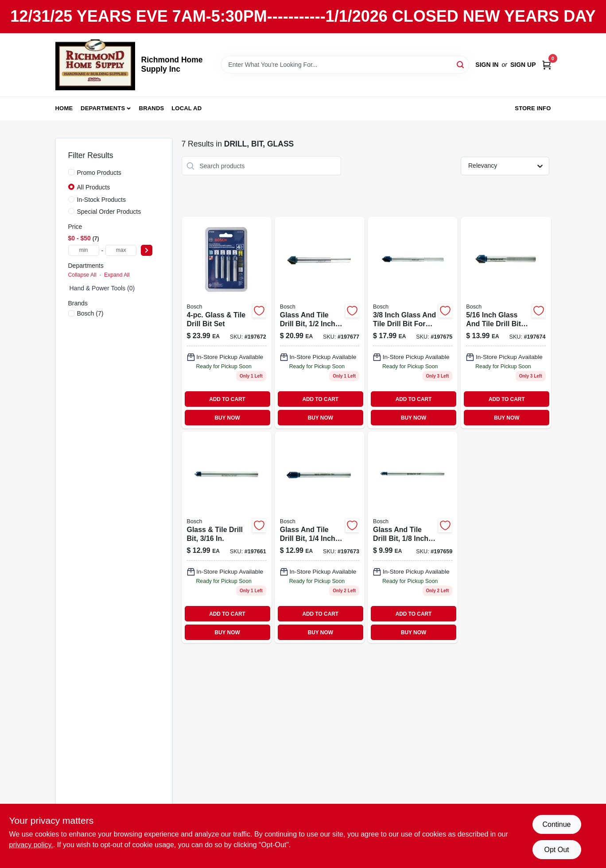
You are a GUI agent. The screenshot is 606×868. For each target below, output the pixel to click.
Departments (103, 108)
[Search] (461, 64)
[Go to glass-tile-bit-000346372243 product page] (413, 537)
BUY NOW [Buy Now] (227, 418)
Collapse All (82, 275)
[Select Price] (147, 250)
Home (64, 108)
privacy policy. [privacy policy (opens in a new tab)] (31, 845)
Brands (152, 108)
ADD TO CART (227, 399)
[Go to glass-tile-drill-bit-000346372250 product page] (227, 537)
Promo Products (99, 173)
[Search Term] (345, 65)
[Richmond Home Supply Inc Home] (95, 65)
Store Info (533, 108)
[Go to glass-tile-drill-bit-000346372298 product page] (320, 323)
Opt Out (556, 850)
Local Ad (186, 108)
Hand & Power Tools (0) (102, 288)
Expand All (117, 275)
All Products (94, 187)
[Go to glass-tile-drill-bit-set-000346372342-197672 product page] (227, 323)
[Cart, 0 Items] (547, 65)
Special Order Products (109, 212)
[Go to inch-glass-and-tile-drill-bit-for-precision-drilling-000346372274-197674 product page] (506, 323)
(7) (90, 313)
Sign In (487, 65)
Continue (556, 824)
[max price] (121, 250)
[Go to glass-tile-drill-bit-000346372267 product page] (320, 537)
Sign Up (523, 65)
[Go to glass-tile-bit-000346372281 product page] (413, 323)
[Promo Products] (71, 172)
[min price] (84, 250)
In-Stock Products (102, 200)
